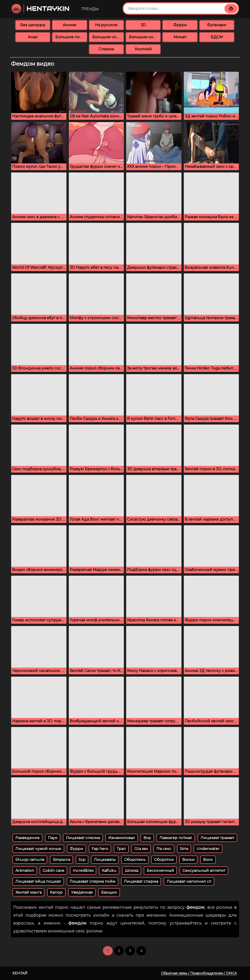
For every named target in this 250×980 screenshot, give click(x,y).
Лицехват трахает (217, 838)
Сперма (106, 49)
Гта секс (164, 849)
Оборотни (164, 860)
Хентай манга (28, 892)
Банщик (109, 892)
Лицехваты (105, 860)
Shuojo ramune (30, 860)
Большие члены (108, 37)
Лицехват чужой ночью (38, 849)
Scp (82, 860)
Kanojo (56, 892)
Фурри (180, 25)
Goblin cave (53, 871)
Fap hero (100, 849)
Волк (208, 860)
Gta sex (141, 849)
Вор (147, 838)
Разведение (27, 838)
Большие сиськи (145, 37)
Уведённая (82, 892)
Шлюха (132, 871)
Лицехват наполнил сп (189, 881)
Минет (180, 37)
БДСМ (217, 37)
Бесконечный (160, 871)
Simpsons (61, 860)
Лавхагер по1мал (176, 838)
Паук (53, 838)
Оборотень (135, 860)
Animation (25, 871)
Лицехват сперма (141, 881)
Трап (121, 849)
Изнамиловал (122, 838)
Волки (188, 860)
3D (143, 25)
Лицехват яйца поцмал (38, 881)
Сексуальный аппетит (204, 871)
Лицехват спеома (83, 838)
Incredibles (83, 871)
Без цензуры (33, 25)
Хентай (20, 973)
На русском (106, 25)
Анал (33, 37)
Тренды (90, 9)
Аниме (69, 25)
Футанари (217, 25)
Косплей (143, 49)
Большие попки (71, 37)
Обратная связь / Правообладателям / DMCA (199, 973)
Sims (184, 849)
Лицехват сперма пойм (92, 881)
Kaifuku (109, 871)
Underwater (208, 849)
